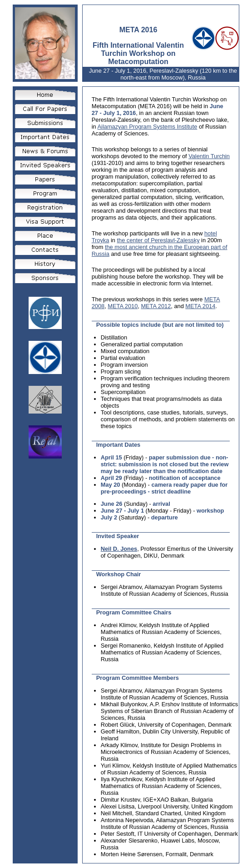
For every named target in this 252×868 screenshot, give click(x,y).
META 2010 (123, 306)
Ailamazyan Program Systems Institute (148, 127)
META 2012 (156, 306)
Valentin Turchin (209, 156)
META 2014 (200, 306)
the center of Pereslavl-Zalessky (158, 240)
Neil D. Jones (119, 549)
